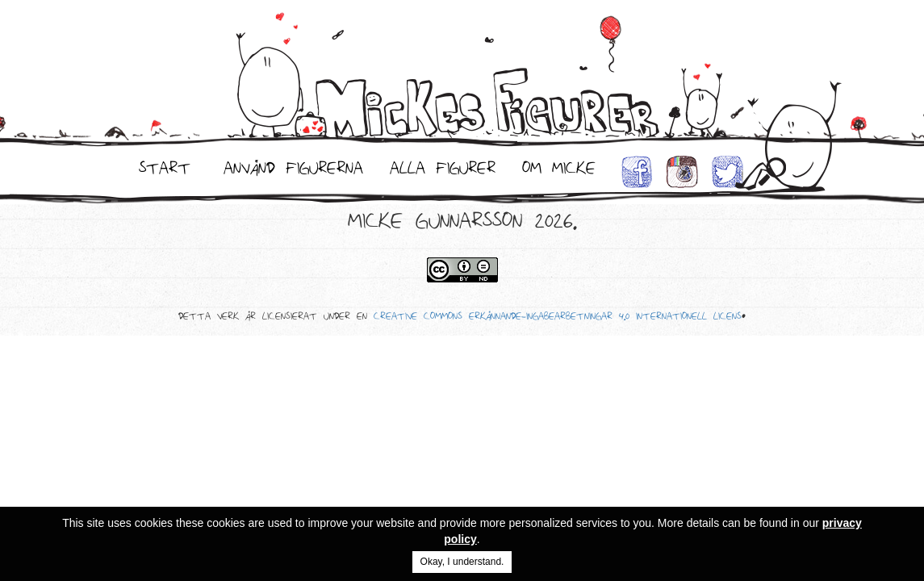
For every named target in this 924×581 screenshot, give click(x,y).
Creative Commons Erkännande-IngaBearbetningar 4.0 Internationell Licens (558, 319)
